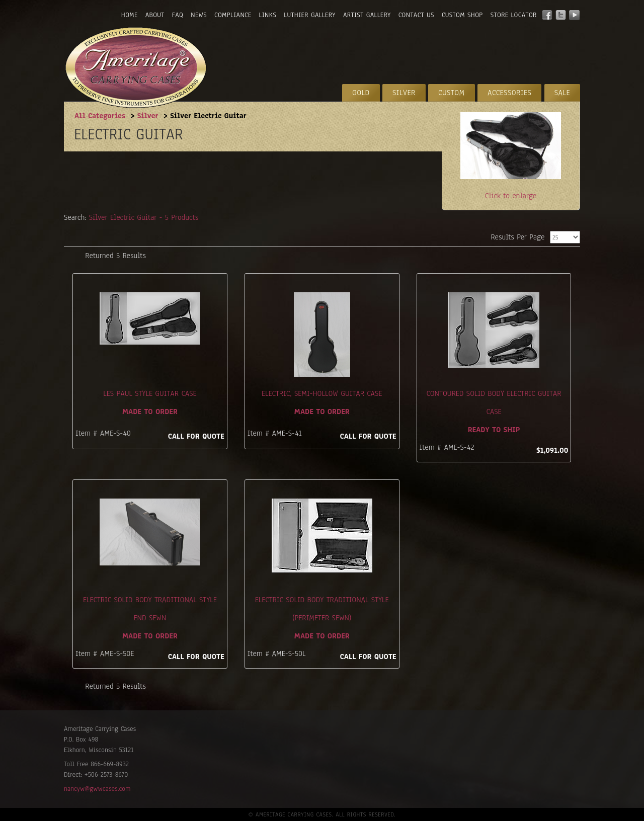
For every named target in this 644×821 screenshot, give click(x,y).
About (155, 15)
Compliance (233, 15)
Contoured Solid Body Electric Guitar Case (494, 412)
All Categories (100, 116)
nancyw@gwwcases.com (97, 789)
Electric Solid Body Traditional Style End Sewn (150, 618)
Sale (562, 93)
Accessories (509, 93)
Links (268, 15)
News (199, 15)
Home (130, 15)
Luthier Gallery (310, 15)
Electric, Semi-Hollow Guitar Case (322, 402)
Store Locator (514, 15)
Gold (361, 93)
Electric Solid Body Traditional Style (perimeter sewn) (322, 618)
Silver (404, 93)
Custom (452, 93)
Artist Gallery (367, 15)
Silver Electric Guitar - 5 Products (144, 218)
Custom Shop (462, 15)
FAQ (178, 15)
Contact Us (416, 15)
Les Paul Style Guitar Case (150, 402)
